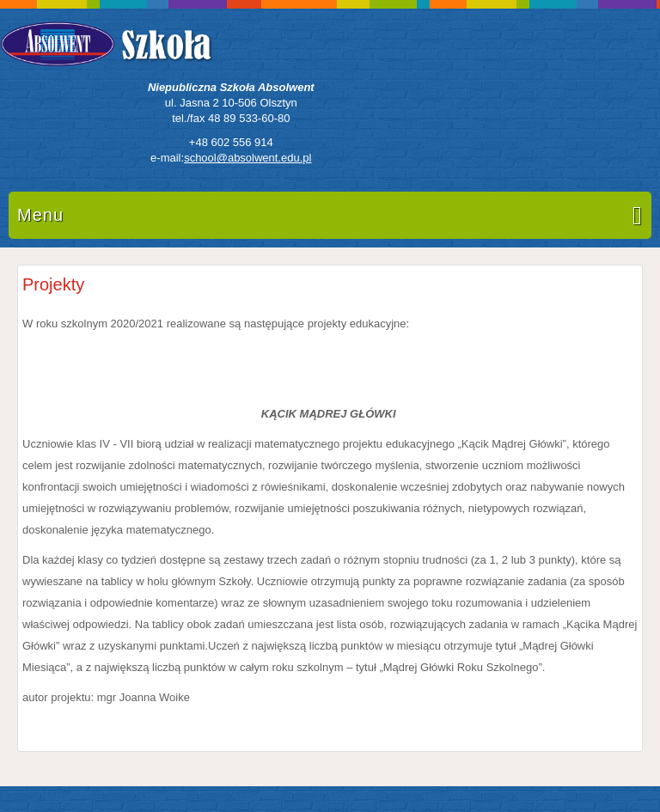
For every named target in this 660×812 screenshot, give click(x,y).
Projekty (53, 284)
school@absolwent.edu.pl (247, 158)
